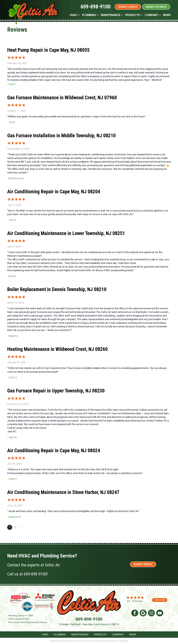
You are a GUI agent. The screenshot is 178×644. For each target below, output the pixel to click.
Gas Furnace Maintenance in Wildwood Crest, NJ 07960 (62, 98)
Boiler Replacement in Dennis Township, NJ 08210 (57, 289)
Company (151, 15)
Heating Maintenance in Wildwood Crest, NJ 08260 (57, 349)
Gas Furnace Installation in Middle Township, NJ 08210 (61, 136)
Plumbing (89, 15)
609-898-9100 (96, 7)
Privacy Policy (85, 641)
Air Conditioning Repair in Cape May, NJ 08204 (54, 192)
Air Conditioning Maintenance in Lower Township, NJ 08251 (66, 233)
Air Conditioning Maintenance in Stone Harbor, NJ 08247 (63, 492)
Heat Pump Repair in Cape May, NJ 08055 (48, 50)
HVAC (73, 15)
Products (133, 15)
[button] (79, 15)
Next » (21, 527)
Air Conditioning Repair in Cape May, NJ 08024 (54, 451)
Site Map (123, 641)
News (167, 15)
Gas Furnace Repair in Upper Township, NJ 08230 (56, 391)
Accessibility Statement (106, 641)
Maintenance (111, 15)
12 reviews (137, 601)
